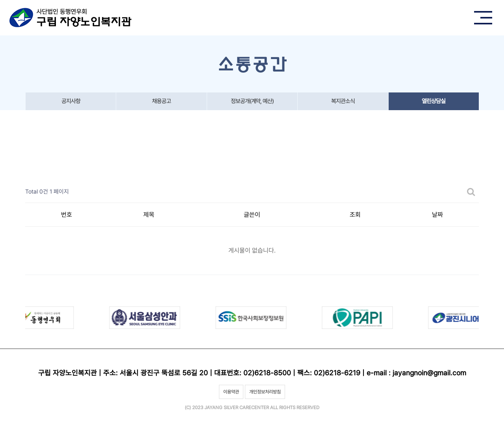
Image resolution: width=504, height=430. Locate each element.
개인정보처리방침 (265, 392)
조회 (355, 215)
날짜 (437, 215)
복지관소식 (343, 101)
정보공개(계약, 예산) (252, 101)
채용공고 (161, 101)
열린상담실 (434, 101)
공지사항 (71, 101)
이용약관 (231, 392)
